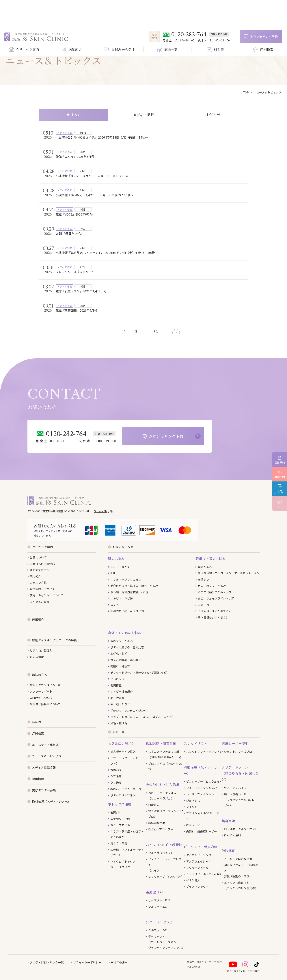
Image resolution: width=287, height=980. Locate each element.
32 (156, 332)
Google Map (101, 511)
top (246, 92)
